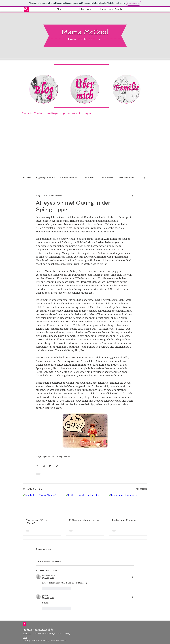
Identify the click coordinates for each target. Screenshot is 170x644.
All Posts (27, 178)
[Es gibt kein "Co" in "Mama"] (42, 505)
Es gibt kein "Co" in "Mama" (37, 522)
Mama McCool (85, 32)
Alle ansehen (142, 489)
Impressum (27, 634)
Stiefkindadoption (68, 178)
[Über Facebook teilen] (37, 466)
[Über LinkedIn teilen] (50, 466)
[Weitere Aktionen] (133, 195)
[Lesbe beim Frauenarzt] (128, 505)
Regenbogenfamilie (45, 178)
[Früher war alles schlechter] (85, 505)
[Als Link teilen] (57, 466)
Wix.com (63, 640)
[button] (144, 178)
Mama (67, 456)
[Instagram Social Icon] (26, 9)
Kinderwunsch (106, 178)
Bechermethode (126, 178)
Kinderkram (88, 178)
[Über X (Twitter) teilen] (44, 466)
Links (25, 638)
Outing (59, 456)
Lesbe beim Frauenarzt (125, 520)
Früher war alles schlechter (85, 520)
